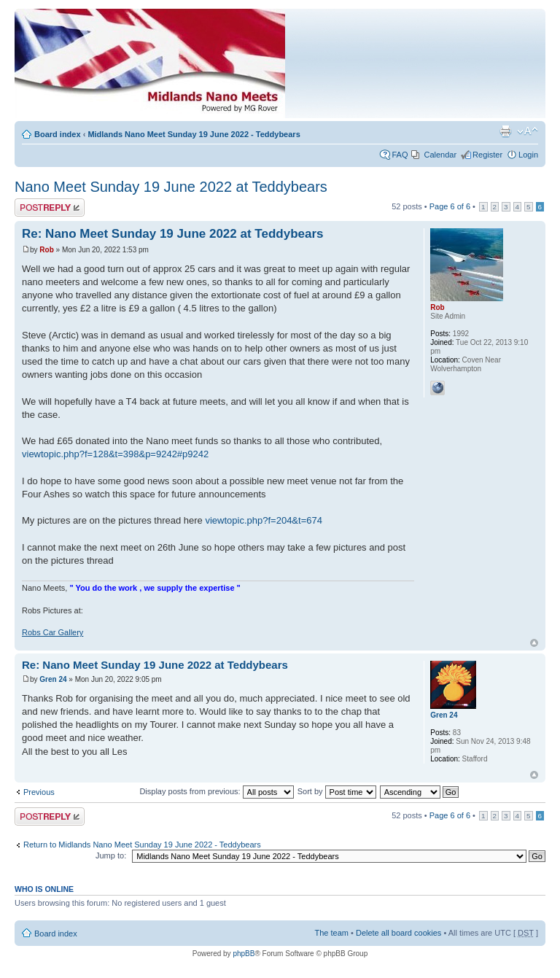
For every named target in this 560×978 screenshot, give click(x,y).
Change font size (528, 131)
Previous (39, 792)
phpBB (244, 954)
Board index (58, 134)
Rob (46, 250)
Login (528, 155)
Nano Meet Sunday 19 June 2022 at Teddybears (171, 187)
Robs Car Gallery (52, 632)
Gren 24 (53, 679)
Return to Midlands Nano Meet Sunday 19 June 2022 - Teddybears (142, 845)
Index (202, 67)
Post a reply (50, 207)
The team (332, 933)
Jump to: (111, 855)
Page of (450, 206)
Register (487, 155)
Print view (505, 131)
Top (534, 643)
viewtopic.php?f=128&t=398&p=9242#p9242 (115, 454)
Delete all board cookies (398, 933)
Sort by (337, 791)
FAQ (400, 155)
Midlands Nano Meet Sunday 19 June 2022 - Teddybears (194, 134)
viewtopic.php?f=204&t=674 (263, 520)
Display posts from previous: (216, 791)
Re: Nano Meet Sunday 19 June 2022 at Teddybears (173, 234)
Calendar (440, 155)
